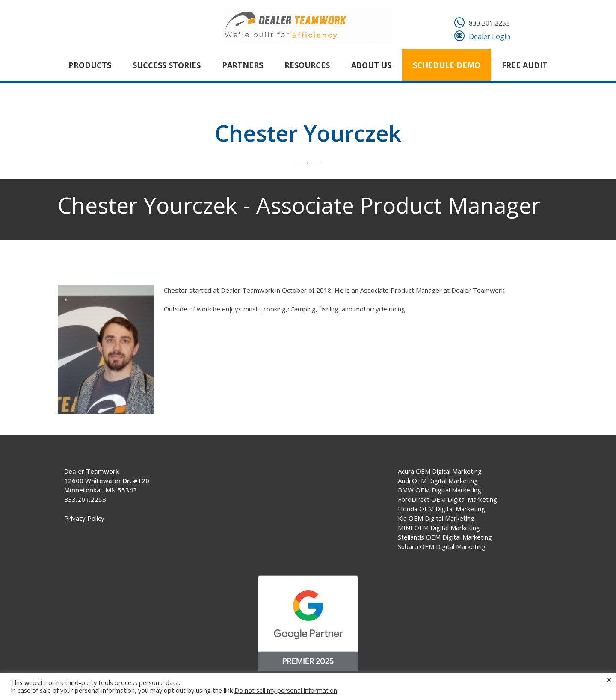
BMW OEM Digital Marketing (440, 490)
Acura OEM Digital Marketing (440, 471)
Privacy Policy (84, 518)
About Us (371, 65)
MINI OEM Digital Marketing (439, 528)
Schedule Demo (447, 65)
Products (90, 65)
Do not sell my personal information (286, 690)
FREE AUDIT (525, 65)
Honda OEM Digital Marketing (441, 509)
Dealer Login (490, 36)
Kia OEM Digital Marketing (436, 518)
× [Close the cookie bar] (609, 679)
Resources (307, 65)
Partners (243, 65)
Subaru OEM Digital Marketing (442, 546)
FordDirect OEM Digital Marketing (447, 499)
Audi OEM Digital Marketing (438, 481)
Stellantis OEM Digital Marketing (445, 537)
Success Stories (167, 65)
